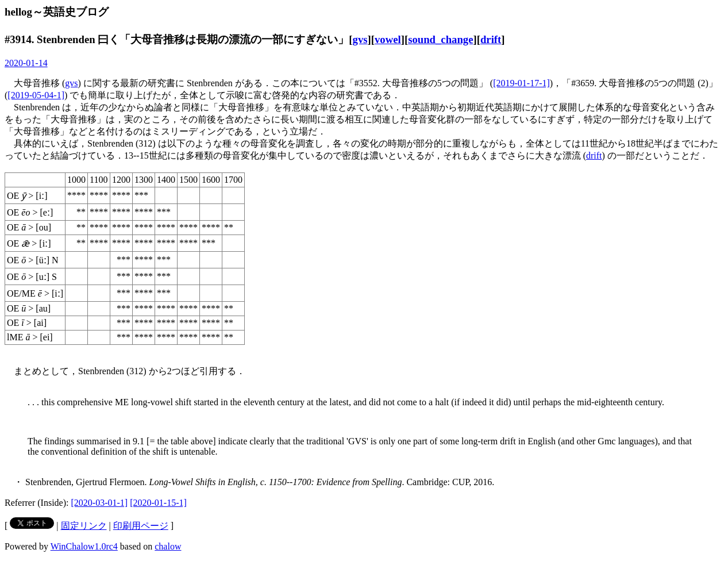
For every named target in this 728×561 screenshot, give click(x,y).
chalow (168, 546)
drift (491, 39)
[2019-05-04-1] (36, 95)
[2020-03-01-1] (100, 503)
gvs (360, 39)
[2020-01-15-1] (158, 503)
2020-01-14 (26, 63)
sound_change (440, 39)
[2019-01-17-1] (521, 83)
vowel (388, 39)
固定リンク (84, 526)
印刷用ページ (141, 526)
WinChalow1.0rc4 (84, 546)
